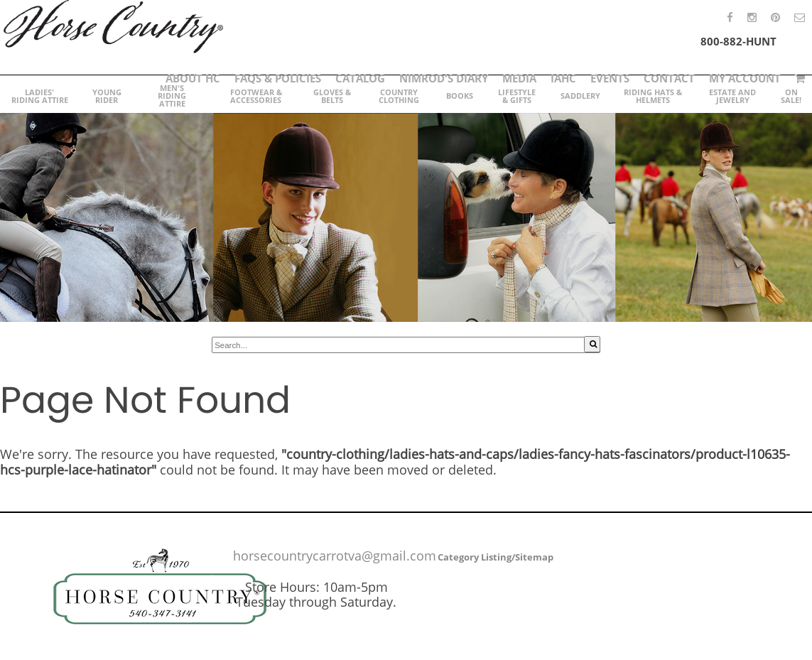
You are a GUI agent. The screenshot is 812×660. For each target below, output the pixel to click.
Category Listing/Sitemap (496, 557)
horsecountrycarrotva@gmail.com (335, 556)
